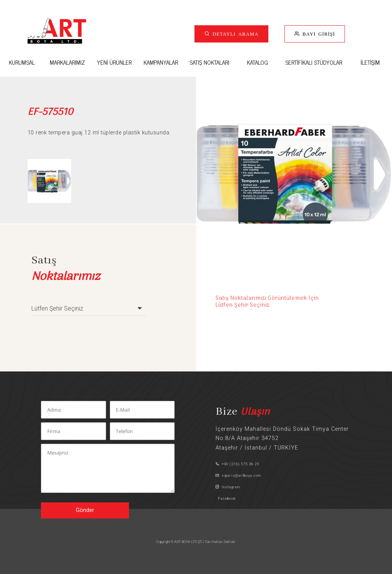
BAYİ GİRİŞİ (317, 34)
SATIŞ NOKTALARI (209, 62)
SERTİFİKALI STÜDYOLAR (314, 62)
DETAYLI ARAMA (234, 34)
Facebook (226, 498)
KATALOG (257, 62)
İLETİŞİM (370, 62)
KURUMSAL (22, 62)
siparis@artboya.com (238, 475)
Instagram (228, 487)
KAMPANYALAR (161, 62)
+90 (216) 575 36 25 (237, 464)
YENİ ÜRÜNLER (114, 62)
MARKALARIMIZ (67, 62)
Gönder (85, 510)
